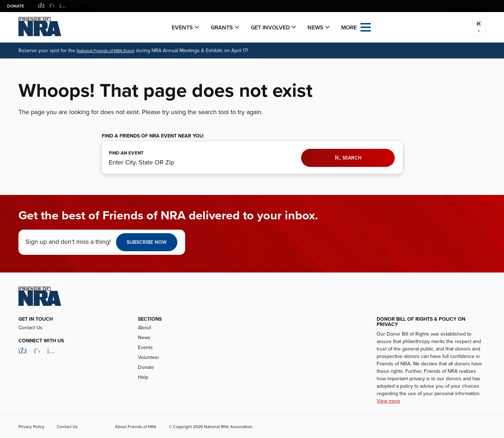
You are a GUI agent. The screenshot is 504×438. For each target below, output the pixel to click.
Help (143, 377)
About (145, 328)
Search (348, 158)
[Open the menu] (366, 27)
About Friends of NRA (136, 427)
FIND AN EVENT (126, 153)
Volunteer (149, 357)
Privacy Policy (31, 427)
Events (182, 28)
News (315, 28)
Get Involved (270, 28)
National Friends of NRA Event (106, 51)
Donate (16, 6)
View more (388, 401)
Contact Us (31, 328)
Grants (222, 28)
